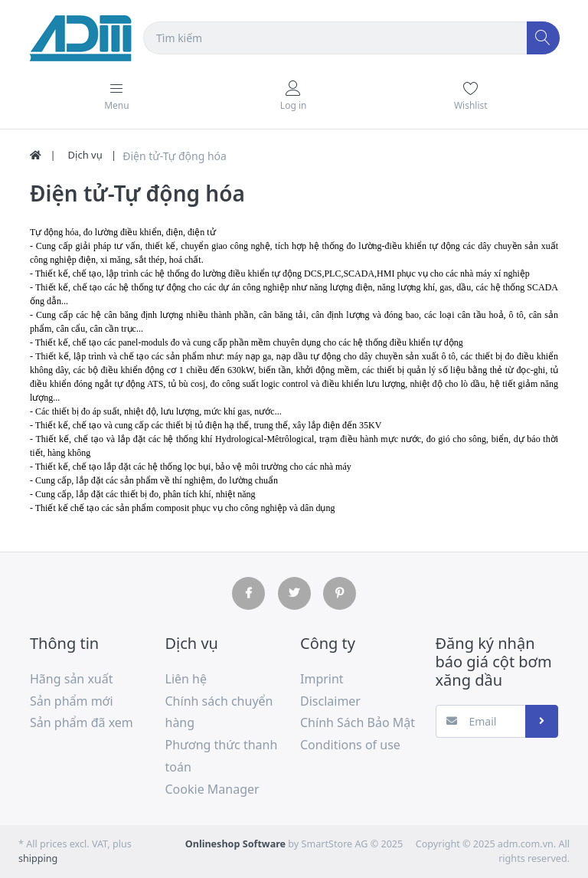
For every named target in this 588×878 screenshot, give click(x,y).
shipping (38, 858)
